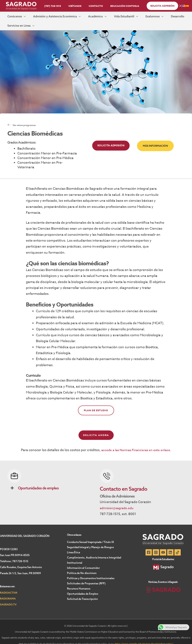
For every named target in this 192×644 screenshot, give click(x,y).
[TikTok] (179, 546)
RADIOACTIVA (9, 586)
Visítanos (76, 6)
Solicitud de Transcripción (82, 592)
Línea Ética (74, 546)
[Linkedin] (171, 546)
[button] (157, 6)
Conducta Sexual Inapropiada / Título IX (90, 536)
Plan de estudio (96, 404)
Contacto (95, 6)
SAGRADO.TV (8, 598)
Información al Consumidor (83, 561)
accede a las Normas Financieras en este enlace (136, 443)
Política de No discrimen (82, 567)
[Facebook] (147, 546)
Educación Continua (121, 6)
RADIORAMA (8, 592)
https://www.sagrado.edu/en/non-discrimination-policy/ (144, 637)
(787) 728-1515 (56, 6)
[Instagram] (155, 546)
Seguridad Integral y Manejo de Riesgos (90, 541)
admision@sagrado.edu (118, 501)
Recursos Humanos (79, 582)
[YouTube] (163, 546)
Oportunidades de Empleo (83, 587)
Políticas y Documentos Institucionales (91, 572)
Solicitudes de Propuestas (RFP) (86, 577)
